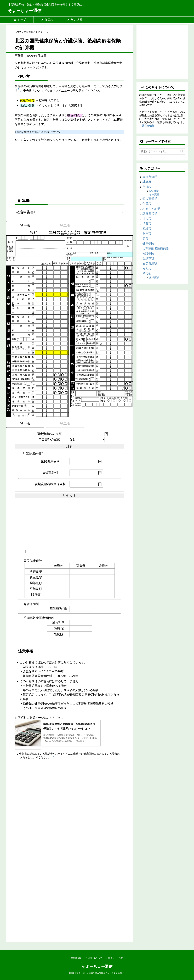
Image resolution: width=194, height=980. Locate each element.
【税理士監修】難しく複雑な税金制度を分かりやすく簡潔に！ (97, 973)
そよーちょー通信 (25, 11)
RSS (121, 958)
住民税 (47, 20)
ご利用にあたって (94, 958)
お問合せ (110, 958)
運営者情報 (148, 126)
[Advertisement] (70, 170)
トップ (20, 20)
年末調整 (75, 20)
